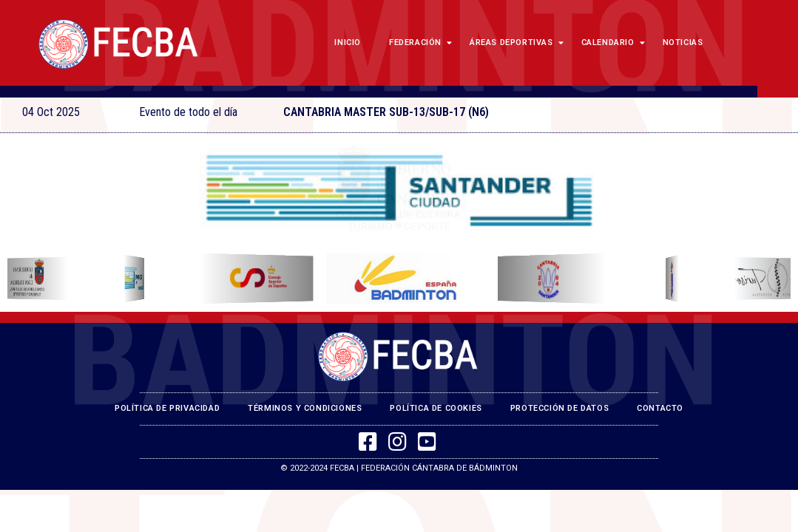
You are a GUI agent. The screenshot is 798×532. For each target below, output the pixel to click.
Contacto (660, 408)
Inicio (348, 42)
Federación (419, 42)
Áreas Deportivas (515, 42)
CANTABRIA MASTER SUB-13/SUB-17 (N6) (386, 112)
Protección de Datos (559, 408)
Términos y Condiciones (305, 408)
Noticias (683, 42)
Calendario (611, 42)
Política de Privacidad (167, 408)
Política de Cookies (436, 408)
